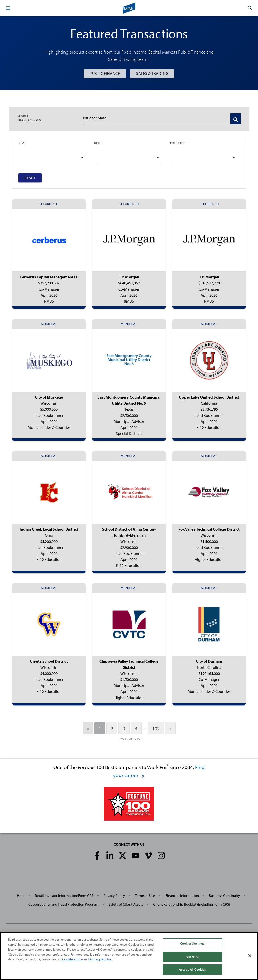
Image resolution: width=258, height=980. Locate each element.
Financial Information (182, 895)
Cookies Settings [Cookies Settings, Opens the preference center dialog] (192, 943)
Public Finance (105, 73)
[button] (8, 8)
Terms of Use (145, 895)
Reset (30, 178)
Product (177, 143)
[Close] (250, 956)
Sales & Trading (152, 73)
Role (98, 143)
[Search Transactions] (236, 119)
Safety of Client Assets (126, 904)
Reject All (192, 957)
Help (21, 895)
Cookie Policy (73, 959)
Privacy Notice (100, 959)
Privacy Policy (114, 895)
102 (156, 728)
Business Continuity (224, 895)
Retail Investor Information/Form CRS (64, 895)
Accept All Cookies (192, 969)
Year (22, 143)
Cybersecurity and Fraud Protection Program (63, 904)
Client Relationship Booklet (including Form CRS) (191, 904)
